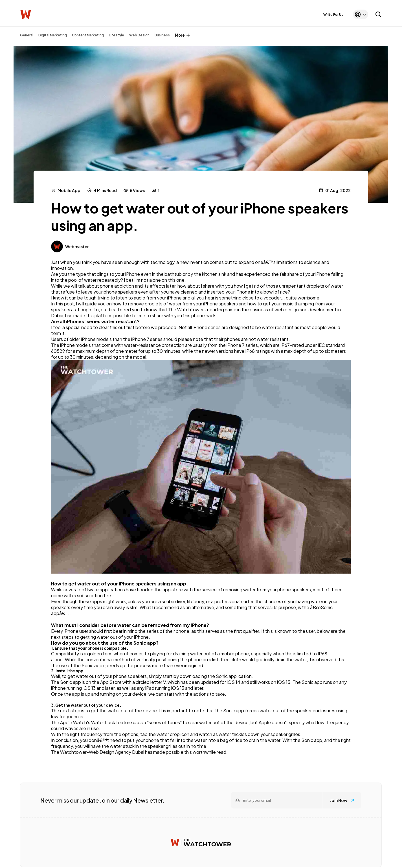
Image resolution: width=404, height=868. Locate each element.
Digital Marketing (53, 35)
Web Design (139, 35)
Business (162, 35)
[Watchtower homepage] (201, 842)
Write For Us (333, 15)
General (27, 35)
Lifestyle (117, 35)
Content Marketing (88, 35)
